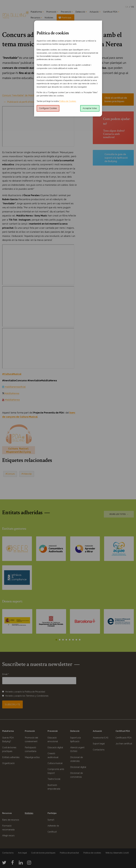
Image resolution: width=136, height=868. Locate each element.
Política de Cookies (68, 101)
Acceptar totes (90, 108)
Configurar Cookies (48, 108)
